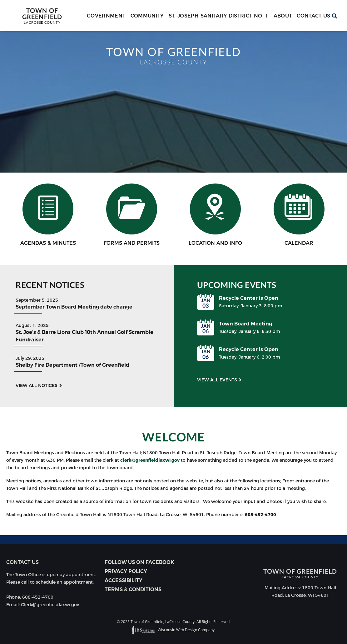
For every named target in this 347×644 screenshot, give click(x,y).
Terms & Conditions (133, 589)
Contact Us (314, 16)
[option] (173, 102)
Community (147, 16)
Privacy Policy (126, 571)
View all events (217, 380)
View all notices (37, 385)
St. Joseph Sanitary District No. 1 (219, 16)
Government (106, 16)
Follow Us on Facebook (139, 562)
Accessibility (124, 580)
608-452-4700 (260, 515)
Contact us (22, 562)
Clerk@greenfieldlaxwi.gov (50, 605)
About (283, 16)
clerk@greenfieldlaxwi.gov (150, 460)
